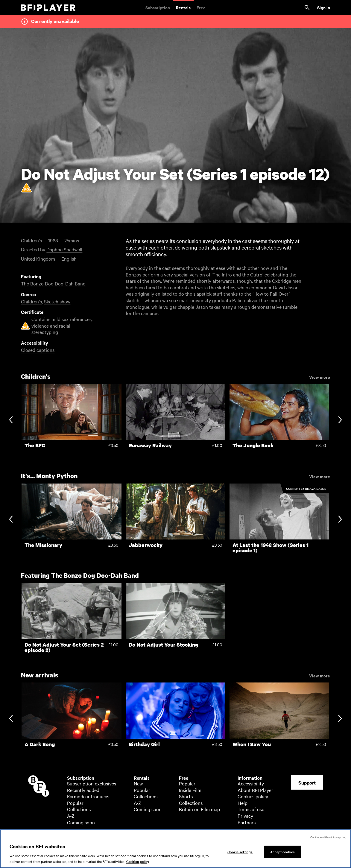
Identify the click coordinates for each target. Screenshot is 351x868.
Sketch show (57, 301)
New (138, 783)
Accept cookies (282, 852)
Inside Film (190, 790)
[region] (175, 849)
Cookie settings (240, 852)
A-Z (71, 816)
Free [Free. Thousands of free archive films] (201, 7)
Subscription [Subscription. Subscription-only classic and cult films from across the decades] (158, 7)
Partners (247, 822)
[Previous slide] (11, 420)
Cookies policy (253, 796)
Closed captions (38, 350)
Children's (31, 301)
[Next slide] (340, 420)
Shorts (186, 796)
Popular (75, 803)
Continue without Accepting (328, 837)
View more (320, 377)
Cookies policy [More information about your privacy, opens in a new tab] (138, 862)
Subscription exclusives (92, 783)
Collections (79, 809)
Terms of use (251, 809)
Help (243, 803)
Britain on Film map (199, 809)
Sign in (324, 7)
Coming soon (81, 822)
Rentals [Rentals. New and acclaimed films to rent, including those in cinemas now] (183, 7)
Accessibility (251, 783)
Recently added (83, 790)
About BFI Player (255, 790)
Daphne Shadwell (64, 249)
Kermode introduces (88, 796)
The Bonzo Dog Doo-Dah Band (53, 283)
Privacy (245, 816)
